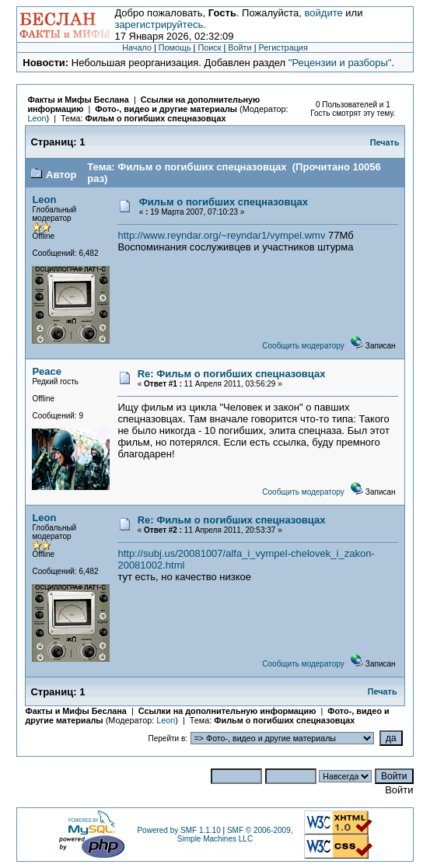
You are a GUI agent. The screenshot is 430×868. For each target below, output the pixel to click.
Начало (137, 47)
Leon (37, 118)
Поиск (209, 47)
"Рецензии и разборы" (340, 63)
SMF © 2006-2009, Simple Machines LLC (235, 835)
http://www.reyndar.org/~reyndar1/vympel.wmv (221, 235)
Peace (47, 371)
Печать (385, 142)
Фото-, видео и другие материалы (167, 109)
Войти (239, 47)
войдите (324, 13)
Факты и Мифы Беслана (78, 100)
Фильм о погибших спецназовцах (155, 118)
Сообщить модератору (303, 346)
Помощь (175, 47)
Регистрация (283, 47)
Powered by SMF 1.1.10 (178, 830)
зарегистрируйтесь (159, 24)
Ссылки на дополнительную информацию (227, 711)
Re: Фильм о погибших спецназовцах (232, 374)
